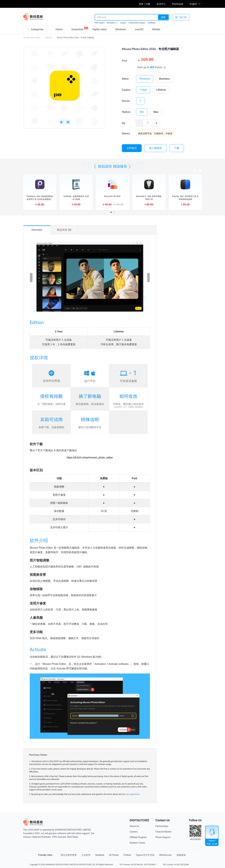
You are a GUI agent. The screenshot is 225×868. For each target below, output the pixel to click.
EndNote (152, 23)
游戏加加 (188, 855)
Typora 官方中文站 (148, 855)
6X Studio (114, 855)
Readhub (98, 855)
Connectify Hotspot (137, 23)
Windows (121, 29)
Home (59, 29)
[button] (195, 171)
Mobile (156, 29)
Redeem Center (138, 843)
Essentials (77, 29)
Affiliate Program (138, 837)
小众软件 (82, 855)
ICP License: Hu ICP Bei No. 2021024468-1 (138, 864)
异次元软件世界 (63, 855)
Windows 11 (112, 23)
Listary (123, 23)
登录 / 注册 (145, 4)
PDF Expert (100, 23)
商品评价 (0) (64, 230)
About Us (134, 826)
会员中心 (161, 4)
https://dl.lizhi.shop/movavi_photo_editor (90, 458)
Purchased (178, 4)
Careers (134, 832)
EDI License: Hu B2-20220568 (176, 864)
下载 (177, 148)
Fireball (129, 855)
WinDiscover (170, 855)
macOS (139, 29)
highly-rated (99, 29)
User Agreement (132, 794)
